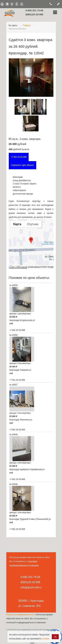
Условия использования (18, 268)
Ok (55, 637)
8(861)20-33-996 (34, 14)
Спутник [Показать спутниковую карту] (33, 224)
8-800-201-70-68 (34, 10)
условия (45, 639)
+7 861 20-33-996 (19, 157)
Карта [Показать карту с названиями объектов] (17, 224)
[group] (31, 244)
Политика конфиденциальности (21, 615)
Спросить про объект (22, 165)
